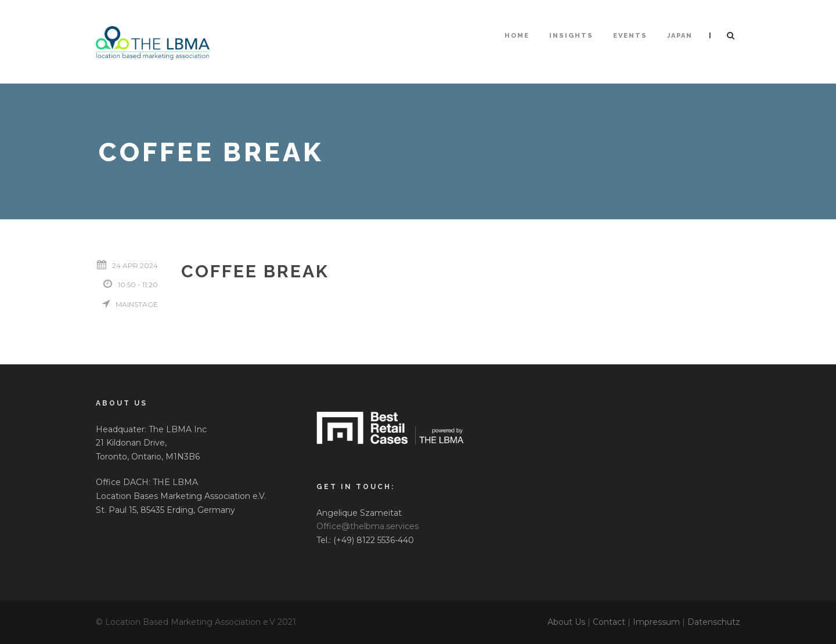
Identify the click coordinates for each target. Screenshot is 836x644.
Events (630, 36)
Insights (571, 36)
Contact (609, 622)
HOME (517, 36)
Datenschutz (714, 622)
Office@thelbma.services (367, 526)
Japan (680, 36)
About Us (566, 622)
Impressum (656, 622)
